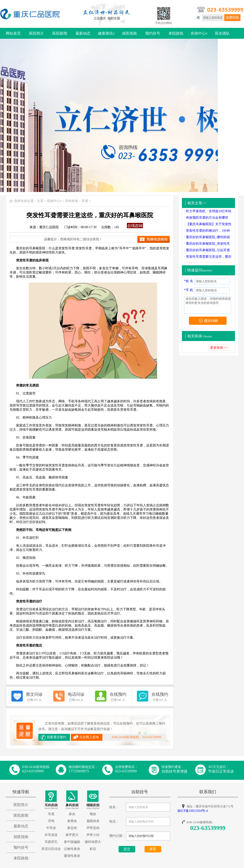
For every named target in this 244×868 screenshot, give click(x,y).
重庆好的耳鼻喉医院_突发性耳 (208, 244)
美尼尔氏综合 (51, 849)
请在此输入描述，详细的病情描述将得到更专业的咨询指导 (208, 305)
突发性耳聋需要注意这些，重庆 (209, 257)
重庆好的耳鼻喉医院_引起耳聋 (208, 250)
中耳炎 (51, 828)
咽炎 (93, 814)
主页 (40, 201)
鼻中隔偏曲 (72, 842)
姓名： (114, 807)
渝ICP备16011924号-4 (193, 811)
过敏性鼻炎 (72, 849)
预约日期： (117, 836)
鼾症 (93, 849)
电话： (114, 821)
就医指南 (129, 33)
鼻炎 (72, 814)
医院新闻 (60, 33)
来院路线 (176, 33)
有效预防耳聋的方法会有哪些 (207, 218)
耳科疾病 (72, 201)
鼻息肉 (72, 828)
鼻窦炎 (72, 821)
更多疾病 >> (219, 348)
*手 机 (189, 290)
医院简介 (36, 33)
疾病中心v (199, 33)
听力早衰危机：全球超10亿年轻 (209, 211)
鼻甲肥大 (72, 835)
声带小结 (93, 835)
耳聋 (85, 201)
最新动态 (83, 33)
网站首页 (13, 33)
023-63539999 (208, 828)
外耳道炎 (51, 835)
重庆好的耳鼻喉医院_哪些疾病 (208, 237)
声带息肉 (93, 828)
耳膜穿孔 (51, 842)
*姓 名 (189, 281)
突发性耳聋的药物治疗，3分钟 (208, 231)
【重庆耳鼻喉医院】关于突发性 (209, 224)
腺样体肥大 (93, 842)
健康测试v (106, 33)
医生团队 (222, 33)
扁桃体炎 (93, 821)
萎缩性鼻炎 (72, 856)
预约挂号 (153, 33)
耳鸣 (51, 821)
